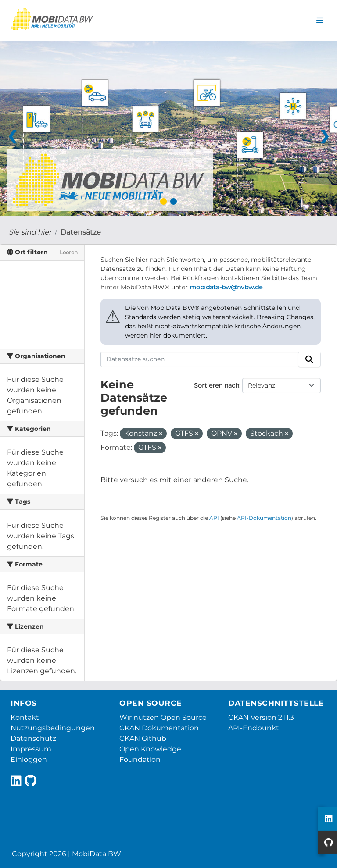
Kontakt (25, 717)
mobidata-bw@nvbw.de (226, 287)
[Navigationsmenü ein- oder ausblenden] (320, 21)
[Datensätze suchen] (200, 359)
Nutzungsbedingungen (53, 728)
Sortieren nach (217, 385)
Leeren (69, 252)
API (214, 518)
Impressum (31, 749)
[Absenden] (309, 359)
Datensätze (81, 232)
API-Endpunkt (254, 728)
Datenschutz (33, 738)
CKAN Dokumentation (159, 728)
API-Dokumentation (264, 518)
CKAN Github (143, 738)
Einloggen (29, 759)
